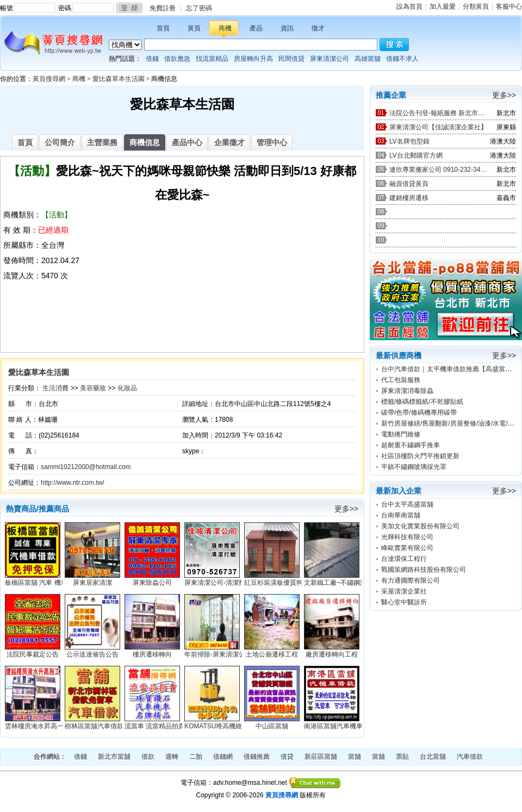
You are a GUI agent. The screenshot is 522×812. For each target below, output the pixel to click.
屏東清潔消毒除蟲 (407, 391)
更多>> (346, 509)
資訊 (287, 28)
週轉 (172, 757)
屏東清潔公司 (330, 59)
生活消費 (55, 388)
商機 (225, 28)
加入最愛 (443, 7)
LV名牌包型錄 (409, 141)
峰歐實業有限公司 (407, 548)
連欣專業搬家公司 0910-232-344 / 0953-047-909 (438, 170)
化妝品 (127, 388)
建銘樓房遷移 (409, 198)
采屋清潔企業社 (404, 591)
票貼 (402, 757)
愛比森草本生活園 (119, 79)
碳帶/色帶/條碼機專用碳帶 (419, 413)
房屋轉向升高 (253, 59)
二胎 (196, 757)
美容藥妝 (93, 388)
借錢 (152, 59)
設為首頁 (409, 7)
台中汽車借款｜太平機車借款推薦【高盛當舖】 (450, 369)
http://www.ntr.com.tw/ (73, 483)
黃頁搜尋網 (49, 79)
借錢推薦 (257, 757)
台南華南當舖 (401, 515)
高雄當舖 (368, 59)
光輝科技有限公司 (407, 537)
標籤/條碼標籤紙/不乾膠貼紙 (422, 402)
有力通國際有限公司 (411, 580)
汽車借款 (470, 757)
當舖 (355, 757)
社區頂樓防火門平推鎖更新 (420, 456)
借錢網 (223, 757)
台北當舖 (433, 757)
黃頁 (194, 28)
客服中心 (509, 7)
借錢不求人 (402, 59)
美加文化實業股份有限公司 (420, 526)
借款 (148, 757)
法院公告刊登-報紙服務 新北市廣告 (438, 113)
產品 (256, 28)
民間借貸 (291, 59)
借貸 (287, 757)
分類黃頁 (476, 7)
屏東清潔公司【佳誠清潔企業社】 (438, 127)
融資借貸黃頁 (409, 184)
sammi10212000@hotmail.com (86, 467)
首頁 (163, 28)
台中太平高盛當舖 (407, 504)
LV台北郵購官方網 (416, 155)
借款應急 (177, 59)
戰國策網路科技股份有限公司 (424, 570)
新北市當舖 (114, 757)
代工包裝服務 (401, 380)
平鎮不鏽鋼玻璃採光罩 (414, 467)
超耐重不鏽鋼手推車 (411, 445)
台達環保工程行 (404, 559)
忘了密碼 (199, 8)
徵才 (318, 28)
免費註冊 (163, 8)
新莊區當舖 (321, 757)
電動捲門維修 (401, 434)
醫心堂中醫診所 (404, 602)
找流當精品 (212, 59)
